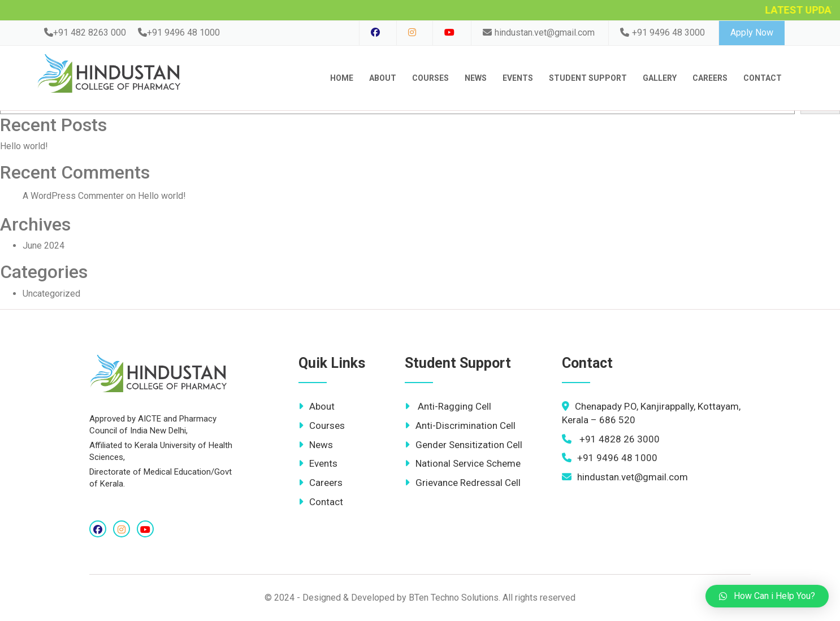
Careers (710, 78)
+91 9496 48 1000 (179, 32)
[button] (767, 596)
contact (763, 78)
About (383, 78)
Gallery (660, 78)
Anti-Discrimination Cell (460, 425)
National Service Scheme (463, 463)
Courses (430, 78)
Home (342, 78)
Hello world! (24, 146)
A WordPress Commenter (73, 196)
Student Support (588, 78)
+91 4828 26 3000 (611, 439)
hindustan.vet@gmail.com (539, 32)
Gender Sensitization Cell (464, 445)
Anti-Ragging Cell (448, 406)
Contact (321, 502)
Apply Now (752, 32)
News (476, 78)
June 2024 (44, 246)
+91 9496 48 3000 (663, 32)
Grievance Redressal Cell (463, 483)
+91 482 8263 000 (85, 32)
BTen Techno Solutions (454, 598)
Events (518, 78)
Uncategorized (51, 294)
